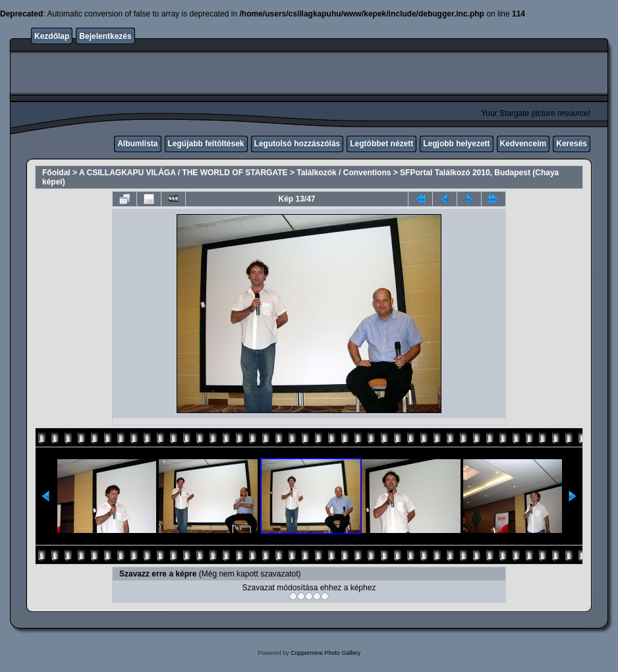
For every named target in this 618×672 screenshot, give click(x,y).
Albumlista (137, 144)
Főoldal (56, 173)
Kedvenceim (523, 144)
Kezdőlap (52, 36)
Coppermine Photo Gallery (325, 653)
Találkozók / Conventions (344, 173)
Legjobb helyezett (456, 144)
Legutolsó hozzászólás (297, 144)
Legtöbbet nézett (381, 144)
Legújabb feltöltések (206, 144)
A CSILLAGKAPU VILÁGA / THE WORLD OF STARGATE (183, 173)
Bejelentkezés (105, 36)
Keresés (572, 144)
